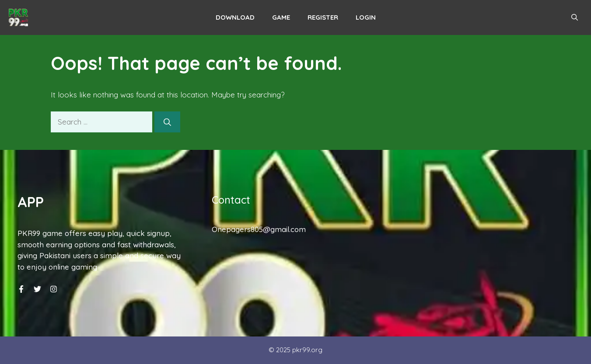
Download (235, 17)
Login (366, 17)
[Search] (167, 122)
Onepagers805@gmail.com (259, 229)
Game (281, 17)
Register (323, 17)
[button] (575, 17)
